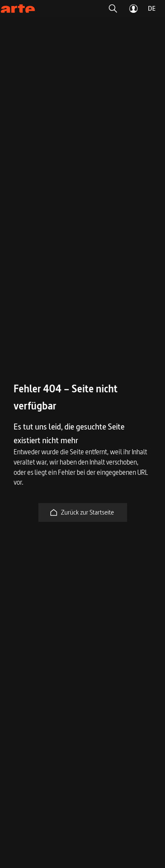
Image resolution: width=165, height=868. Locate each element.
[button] (113, 9)
